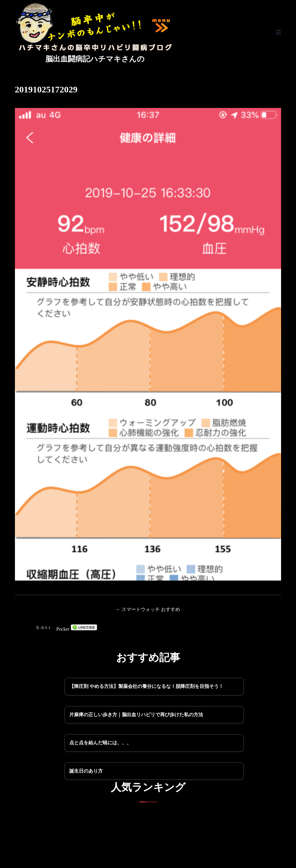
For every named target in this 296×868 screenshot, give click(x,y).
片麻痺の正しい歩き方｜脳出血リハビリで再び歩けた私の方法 (136, 715)
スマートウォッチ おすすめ (151, 609)
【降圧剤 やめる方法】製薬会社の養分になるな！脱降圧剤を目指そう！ (146, 686)
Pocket (63, 629)
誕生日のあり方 (86, 771)
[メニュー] (278, 32)
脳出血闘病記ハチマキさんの (95, 59)
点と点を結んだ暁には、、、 (100, 743)
